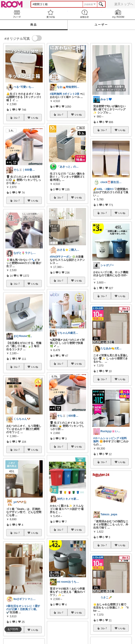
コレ (17, 118)
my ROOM (118, 14)
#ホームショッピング (106, 438)
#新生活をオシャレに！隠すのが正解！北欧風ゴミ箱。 (23, 608)
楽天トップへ (124, 4)
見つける (51, 14)
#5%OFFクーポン (61, 257)
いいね (35, 118)
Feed (17, 14)
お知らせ (84, 14)
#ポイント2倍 (71, 94)
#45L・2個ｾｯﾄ (105, 189)
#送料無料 (56, 94)
